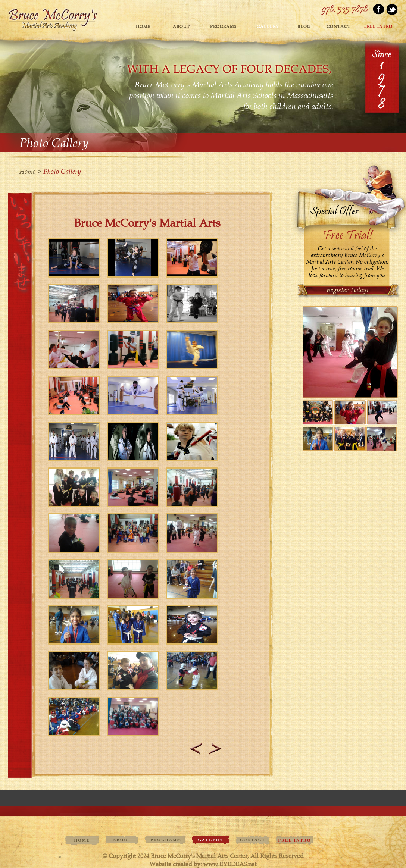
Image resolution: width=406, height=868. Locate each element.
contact (338, 27)
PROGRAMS (223, 27)
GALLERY (268, 27)
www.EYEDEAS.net (230, 864)
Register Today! (348, 290)
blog (304, 27)
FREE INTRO (378, 27)
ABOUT (181, 27)
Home (143, 27)
